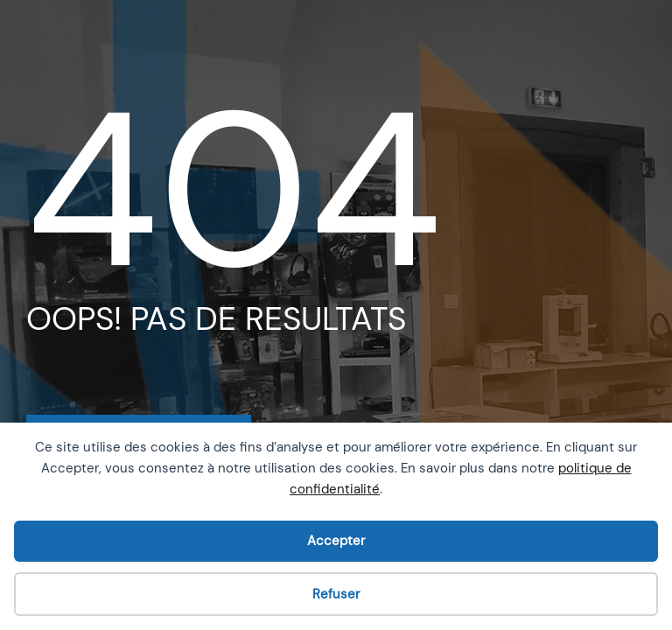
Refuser (336, 594)
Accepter (336, 541)
